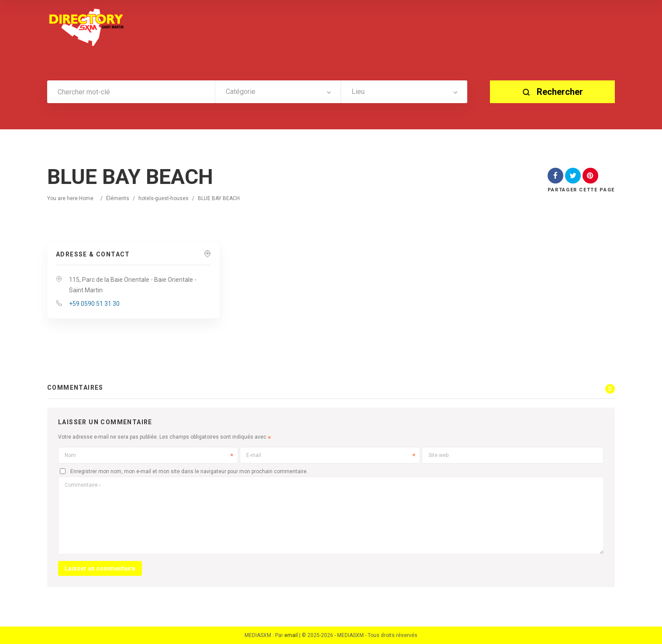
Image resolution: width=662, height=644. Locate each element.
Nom (149, 455)
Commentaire (83, 485)
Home (86, 198)
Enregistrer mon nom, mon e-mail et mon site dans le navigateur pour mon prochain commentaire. (189, 471)
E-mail (331, 455)
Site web (438, 455)
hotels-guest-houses (164, 198)
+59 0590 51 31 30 (94, 304)
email (291, 635)
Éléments (118, 198)
